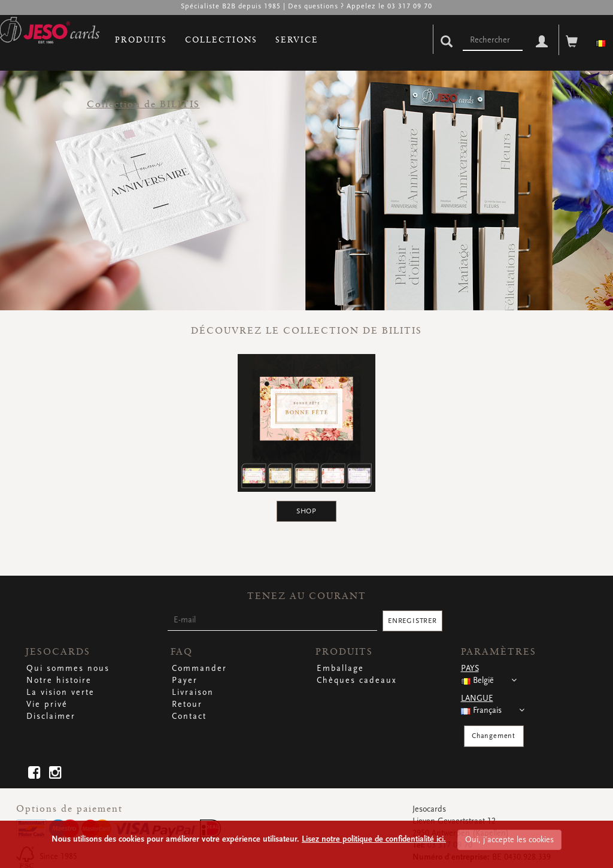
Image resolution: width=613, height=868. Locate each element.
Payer (185, 681)
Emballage (340, 669)
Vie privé (47, 704)
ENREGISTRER (412, 621)
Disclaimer (51, 716)
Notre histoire (59, 681)
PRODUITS (141, 40)
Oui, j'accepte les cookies (509, 840)
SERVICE (297, 40)
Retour (187, 704)
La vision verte (60, 692)
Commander (199, 669)
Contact (189, 716)
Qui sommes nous (68, 669)
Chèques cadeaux (357, 681)
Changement (494, 736)
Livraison (193, 692)
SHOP (306, 511)
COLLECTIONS (221, 40)
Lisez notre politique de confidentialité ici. (374, 839)
